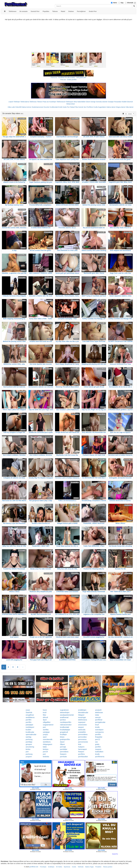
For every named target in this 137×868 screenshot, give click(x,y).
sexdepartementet (67, 715)
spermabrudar (31, 734)
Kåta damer (130, 107)
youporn (29, 757)
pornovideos (83, 734)
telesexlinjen (65, 712)
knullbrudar (30, 732)
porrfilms (81, 754)
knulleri (28, 730)
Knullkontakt (54, 107)
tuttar (97, 715)
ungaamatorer (48, 725)
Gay (122, 3)
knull (45, 712)
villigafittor (47, 722)
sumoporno (99, 732)
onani (28, 710)
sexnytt (98, 717)
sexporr (81, 727)
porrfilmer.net (34, 867)
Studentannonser (38, 107)
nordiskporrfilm (66, 722)
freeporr (81, 752)
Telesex (40, 102)
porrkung (29, 739)
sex (96, 742)
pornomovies (83, 742)
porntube (63, 757)
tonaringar (82, 717)
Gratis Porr (66, 107)
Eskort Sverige (91, 102)
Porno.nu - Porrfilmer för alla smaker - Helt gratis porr (68, 77)
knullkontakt (65, 727)
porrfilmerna (100, 757)
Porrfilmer (90, 107)
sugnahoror (64, 710)
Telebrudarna (25, 102)
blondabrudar (83, 712)
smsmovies (82, 725)
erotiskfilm (82, 732)
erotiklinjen (82, 710)
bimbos (46, 749)
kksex (62, 737)
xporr (45, 737)
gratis (97, 744)
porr (44, 727)
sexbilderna (30, 717)
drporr (62, 742)
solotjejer (46, 732)
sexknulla (82, 730)
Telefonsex (33, 102)
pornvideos (64, 752)
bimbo (28, 749)
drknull (45, 717)
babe (45, 747)
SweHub (29, 712)
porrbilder (64, 749)
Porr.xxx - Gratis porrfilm (69, 80)
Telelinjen (17, 102)
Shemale (130, 3)
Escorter (46, 107)
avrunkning (30, 747)
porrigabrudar (100, 722)
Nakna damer (111, 107)
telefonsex (99, 712)
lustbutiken (99, 752)
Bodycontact (71, 104)
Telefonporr (70, 102)
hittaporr (81, 715)
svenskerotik (48, 739)
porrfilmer (99, 720)
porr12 (98, 739)
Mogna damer (121, 107)
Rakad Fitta (74, 107)
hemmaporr (83, 749)
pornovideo (82, 737)
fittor (44, 715)
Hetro (115, 3)
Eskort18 (130, 102)
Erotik (60, 107)
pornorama (82, 739)
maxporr (98, 749)
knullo (97, 727)
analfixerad (64, 717)
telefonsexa (83, 720)
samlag (28, 737)
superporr (82, 722)
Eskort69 (18, 107)
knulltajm (63, 734)
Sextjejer (111, 102)
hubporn (81, 747)
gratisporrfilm (65, 739)
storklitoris (47, 742)
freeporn (63, 754)
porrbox (63, 720)
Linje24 (11, 102)
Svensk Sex (82, 107)
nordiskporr (30, 727)
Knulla (96, 107)
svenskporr (99, 730)
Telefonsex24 (61, 102)
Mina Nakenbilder (80, 102)
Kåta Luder (12, 107)
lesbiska (46, 757)
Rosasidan (118, 102)
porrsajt (63, 747)
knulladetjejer (65, 730)
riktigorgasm (47, 744)
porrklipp (29, 742)
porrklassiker (83, 757)
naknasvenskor (66, 725)
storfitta (46, 730)
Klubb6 (124, 102)
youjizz (45, 734)
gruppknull (64, 732)
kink (80, 744)
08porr (63, 744)
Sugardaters (102, 107)
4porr (45, 720)
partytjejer (29, 725)
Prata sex (46, 102)
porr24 (45, 752)
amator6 (98, 710)
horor (45, 710)
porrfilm (29, 720)
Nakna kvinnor (27, 107)
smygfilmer (30, 715)
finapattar (99, 737)
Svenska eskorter (102, 102)
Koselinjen (53, 102)
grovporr (29, 744)
